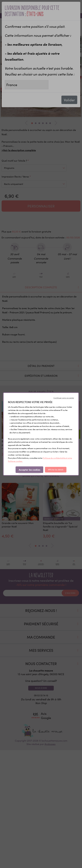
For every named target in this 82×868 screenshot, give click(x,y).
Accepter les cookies (29, 470)
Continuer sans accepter (64, 398)
